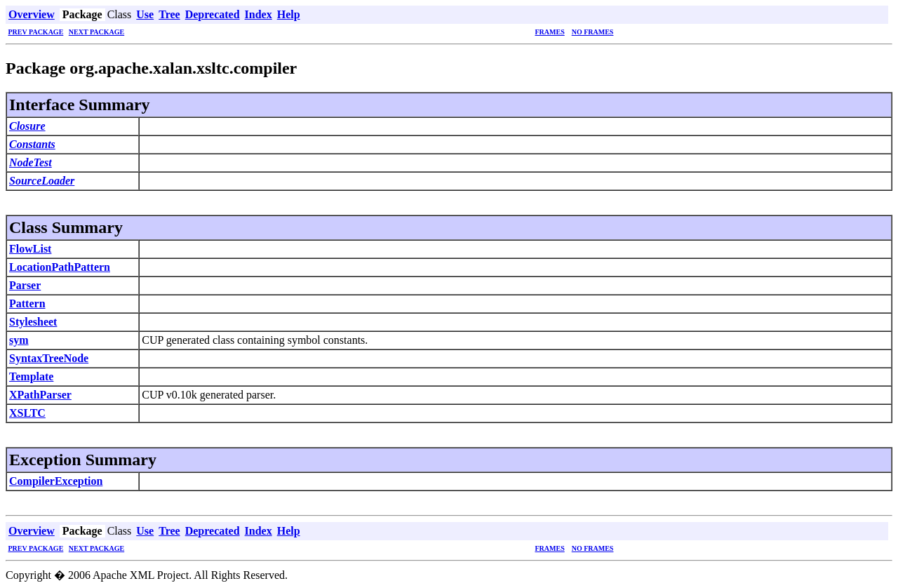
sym (19, 340)
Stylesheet (33, 322)
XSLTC (27, 413)
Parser (25, 285)
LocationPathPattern (60, 267)
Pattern (27, 303)
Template (31, 376)
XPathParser (40, 395)
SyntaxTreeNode (49, 358)
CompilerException (56, 481)
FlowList (30, 249)
